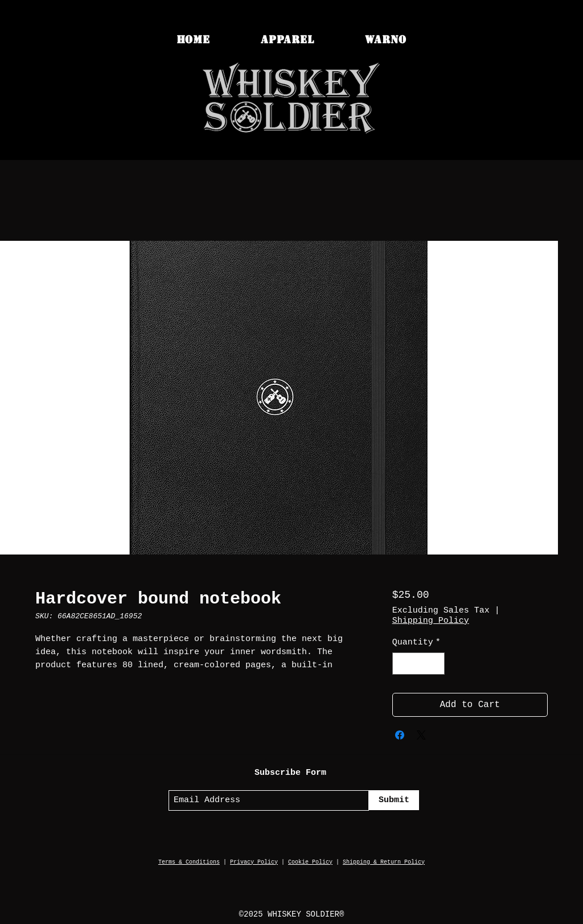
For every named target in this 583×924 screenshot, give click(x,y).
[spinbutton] (418, 664)
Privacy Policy (254, 862)
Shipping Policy (431, 621)
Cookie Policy (310, 862)
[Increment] (435, 664)
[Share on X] (421, 735)
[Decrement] (402, 664)
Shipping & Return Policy (384, 862)
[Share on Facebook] (400, 735)
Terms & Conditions (189, 862)
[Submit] (394, 800)
